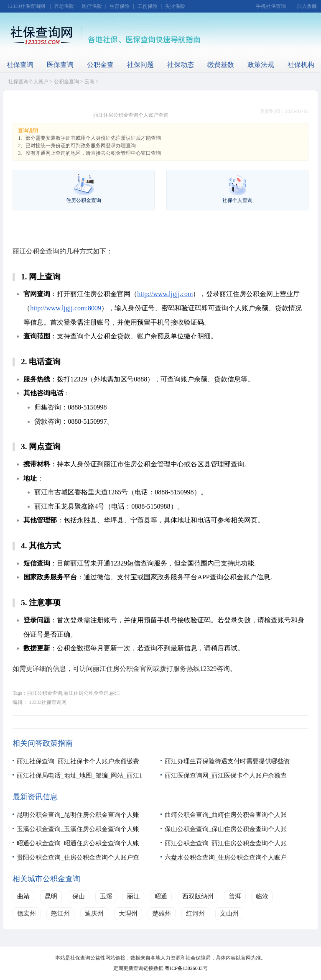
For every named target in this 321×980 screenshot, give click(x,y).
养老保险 (64, 6)
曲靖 (23, 896)
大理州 (128, 913)
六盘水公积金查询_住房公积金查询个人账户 (226, 857)
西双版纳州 (198, 896)
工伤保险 (148, 6)
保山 (79, 896)
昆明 (51, 896)
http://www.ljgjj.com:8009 (66, 308)
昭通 (161, 896)
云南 (89, 82)
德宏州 (27, 913)
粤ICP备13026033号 (186, 968)
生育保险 (120, 6)
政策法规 (261, 65)
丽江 (133, 896)
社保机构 (301, 65)
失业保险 (175, 6)
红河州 (195, 913)
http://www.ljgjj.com (165, 294)
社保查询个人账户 (28, 82)
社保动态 (181, 65)
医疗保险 (92, 6)
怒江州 (60, 913)
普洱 (235, 896)
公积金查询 (100, 70)
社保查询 (20, 65)
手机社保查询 (271, 6)
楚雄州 (162, 913)
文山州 (229, 913)
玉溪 (106, 896)
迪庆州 (94, 913)
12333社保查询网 (26, 6)
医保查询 (60, 65)
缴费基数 (221, 65)
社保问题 (140, 65)
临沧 (262, 896)
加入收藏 (307, 6)
